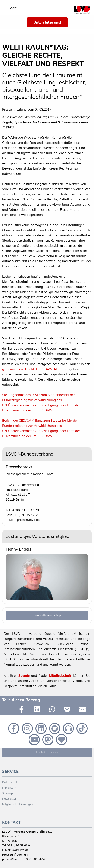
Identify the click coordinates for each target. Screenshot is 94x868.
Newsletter (9, 799)
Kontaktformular (47, 752)
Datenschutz (10, 782)
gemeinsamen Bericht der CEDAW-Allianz (34, 369)
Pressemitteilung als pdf (47, 615)
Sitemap (7, 793)
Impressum (9, 788)
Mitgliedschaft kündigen (18, 804)
